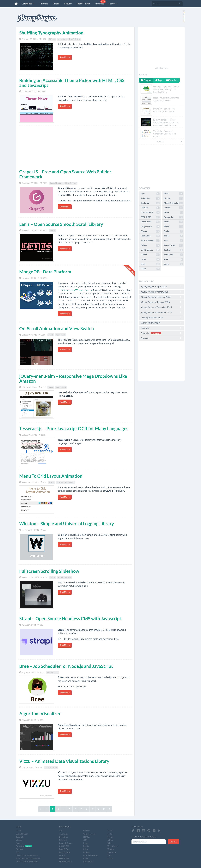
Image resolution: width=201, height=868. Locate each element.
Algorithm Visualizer (40, 714)
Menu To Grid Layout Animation (51, 476)
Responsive (61, 387)
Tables (173, 236)
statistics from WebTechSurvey (76, 290)
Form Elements (57, 183)
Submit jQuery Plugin (161, 323)
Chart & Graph (51, 767)
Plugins (146, 80)
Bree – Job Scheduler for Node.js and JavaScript (66, 666)
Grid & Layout (150, 250)
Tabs (173, 241)
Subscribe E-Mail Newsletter (28, 858)
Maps (150, 264)
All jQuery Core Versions (27, 861)
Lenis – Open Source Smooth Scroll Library (61, 224)
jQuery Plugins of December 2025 (161, 307)
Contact (161, 338)
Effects (52, 39)
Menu (51, 387)
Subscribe (174, 842)
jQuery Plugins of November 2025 (161, 312)
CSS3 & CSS (150, 217)
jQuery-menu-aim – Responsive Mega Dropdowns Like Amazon (73, 379)
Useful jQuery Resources (161, 318)
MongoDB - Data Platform (45, 272)
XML (173, 259)
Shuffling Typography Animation (51, 33)
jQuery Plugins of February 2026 (161, 297)
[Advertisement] (75, 147)
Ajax (150, 194)
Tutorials (44, 4)
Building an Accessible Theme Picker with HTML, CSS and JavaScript (72, 83)
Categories (28, 4)
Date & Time (53, 672)
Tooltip (173, 250)
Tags (159, 80)
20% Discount (156, 333)
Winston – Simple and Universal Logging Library (67, 524)
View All (169, 141)
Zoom (173, 264)
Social (173, 231)
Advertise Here (161, 68)
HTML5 (150, 255)
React (173, 212)
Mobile (173, 198)
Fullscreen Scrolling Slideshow (49, 571)
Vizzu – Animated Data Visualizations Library (64, 761)
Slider (53, 577)
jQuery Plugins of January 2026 (161, 302)
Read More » (65, 57)
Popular (68, 4)
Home (18, 831)
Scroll (53, 230)
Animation (62, 39)
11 (104, 809)
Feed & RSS (150, 236)
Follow (113, 4)
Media (150, 269)
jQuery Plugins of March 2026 (161, 292)
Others (173, 208)
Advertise (100, 3)
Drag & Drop (71, 183)
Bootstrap (150, 203)
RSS (18, 852)
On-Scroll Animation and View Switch (57, 329)
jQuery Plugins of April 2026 (161, 287)
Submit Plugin (83, 4)
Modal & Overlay (173, 203)
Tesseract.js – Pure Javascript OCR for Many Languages (74, 429)
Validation (173, 255)
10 (98, 809)
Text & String (74, 39)
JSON (150, 259)
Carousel (150, 208)
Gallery (150, 245)
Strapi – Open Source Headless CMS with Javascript (70, 619)
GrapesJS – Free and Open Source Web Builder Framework (65, 174)
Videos (56, 4)
